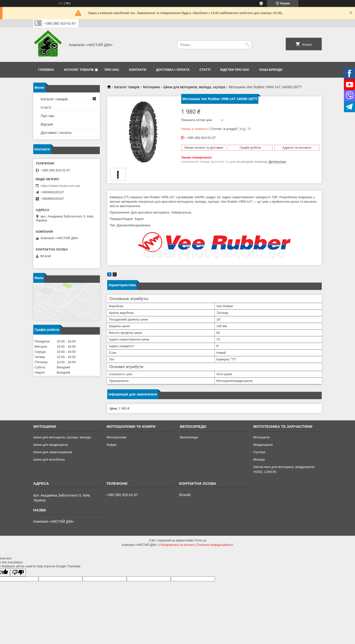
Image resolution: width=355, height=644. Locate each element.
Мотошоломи (116, 437)
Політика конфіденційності (215, 545)
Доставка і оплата (173, 70)
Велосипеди (189, 437)
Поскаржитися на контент (177, 545)
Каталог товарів (79, 70)
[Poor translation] (18, 572)
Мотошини (151, 87)
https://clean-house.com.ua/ (60, 186)
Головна (46, 70)
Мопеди (259, 459)
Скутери (259, 452)
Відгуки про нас (235, 70)
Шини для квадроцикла (51, 445)
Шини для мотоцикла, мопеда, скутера (194, 87)
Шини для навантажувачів (53, 452)
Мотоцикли (261, 437)
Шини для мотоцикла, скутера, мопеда (62, 437)
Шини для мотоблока (49, 459)
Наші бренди (271, 70)
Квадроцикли (263, 445)
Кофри (111, 445)
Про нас (112, 70)
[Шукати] (247, 45)
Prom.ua (201, 540)
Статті (205, 70)
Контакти (138, 70)
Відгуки (47, 124)
